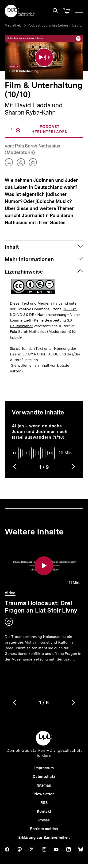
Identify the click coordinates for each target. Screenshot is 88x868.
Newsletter (44, 794)
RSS (44, 803)
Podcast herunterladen (40, 129)
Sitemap (44, 785)
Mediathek (13, 25)
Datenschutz (44, 777)
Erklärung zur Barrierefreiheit (44, 838)
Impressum (44, 768)
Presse (44, 820)
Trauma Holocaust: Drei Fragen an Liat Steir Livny (41, 607)
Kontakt (44, 811)
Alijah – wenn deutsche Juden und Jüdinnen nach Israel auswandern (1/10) (40, 432)
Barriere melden (44, 829)
